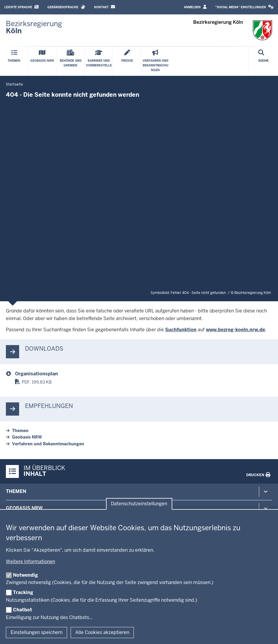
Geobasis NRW (27, 437)
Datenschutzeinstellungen (139, 504)
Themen (20, 431)
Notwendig (25, 575)
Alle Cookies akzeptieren (102, 632)
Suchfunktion (181, 330)
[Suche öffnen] (263, 61)
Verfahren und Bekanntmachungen (48, 444)
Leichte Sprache (21, 7)
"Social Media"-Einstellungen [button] (244, 7)
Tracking (23, 592)
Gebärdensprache (66, 7)
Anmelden (195, 7)
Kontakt (105, 7)
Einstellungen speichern (36, 632)
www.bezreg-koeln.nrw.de (235, 330)
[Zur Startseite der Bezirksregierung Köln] (34, 27)
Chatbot (23, 610)
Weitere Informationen (30, 562)
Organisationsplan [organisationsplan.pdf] (36, 374)
